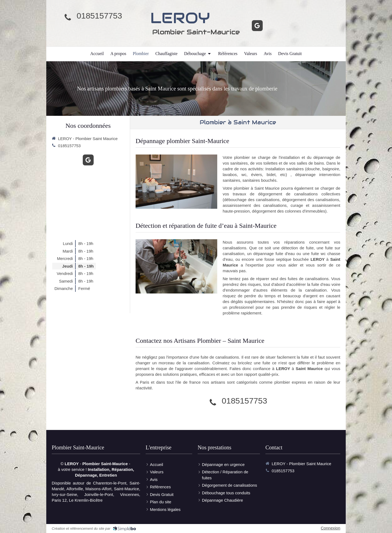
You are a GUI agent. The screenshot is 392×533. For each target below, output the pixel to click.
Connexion (330, 528)
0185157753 (99, 16)
